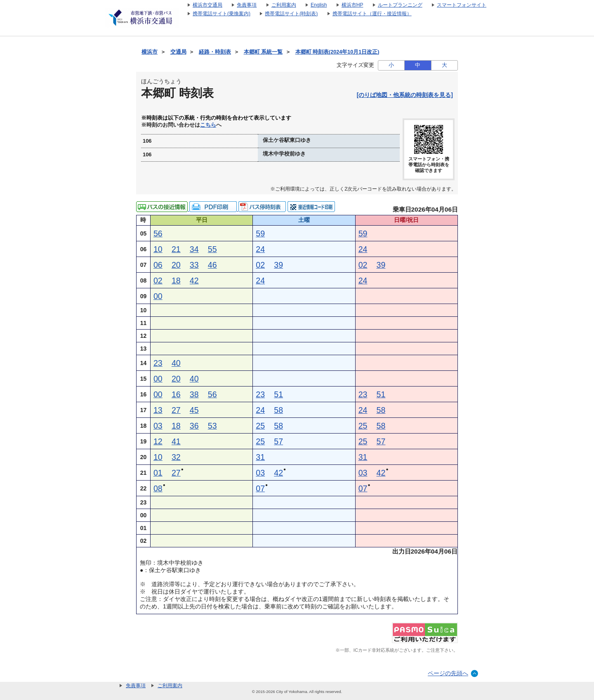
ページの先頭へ (448, 673)
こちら (208, 125)
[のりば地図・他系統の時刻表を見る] (405, 95)
